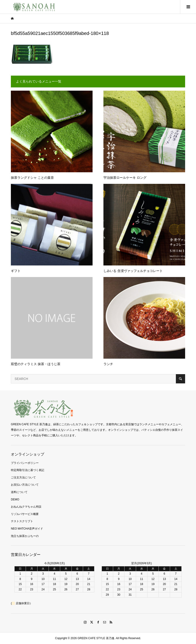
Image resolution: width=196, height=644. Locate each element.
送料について (19, 492)
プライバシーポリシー (25, 463)
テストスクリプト (22, 521)
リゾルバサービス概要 (25, 514)
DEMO (15, 499)
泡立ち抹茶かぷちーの (25, 536)
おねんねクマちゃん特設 (26, 507)
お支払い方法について (25, 485)
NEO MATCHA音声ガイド (27, 529)
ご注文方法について (23, 478)
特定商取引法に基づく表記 (28, 470)
